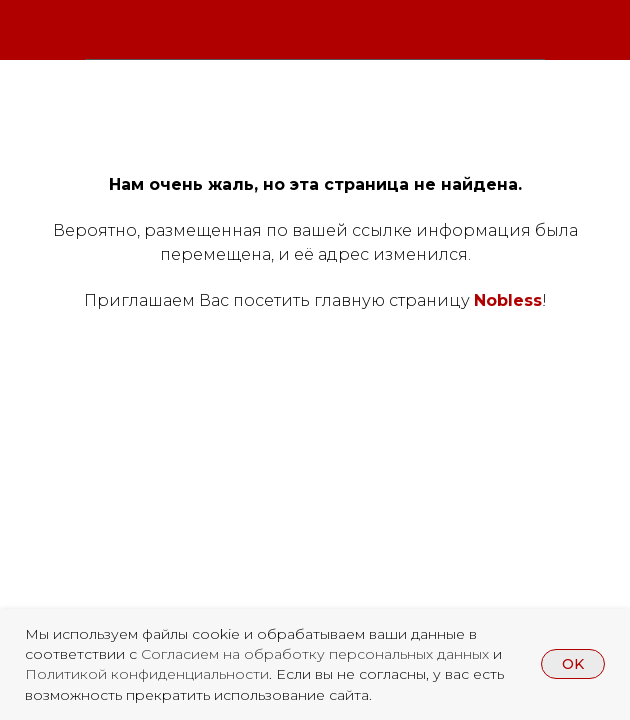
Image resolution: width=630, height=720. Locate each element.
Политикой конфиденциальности (147, 674)
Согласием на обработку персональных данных (317, 654)
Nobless (508, 300)
